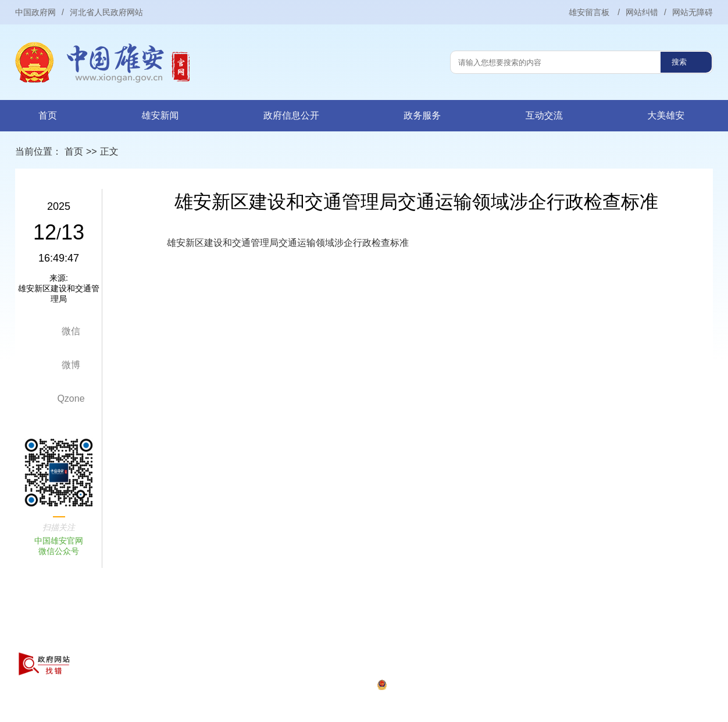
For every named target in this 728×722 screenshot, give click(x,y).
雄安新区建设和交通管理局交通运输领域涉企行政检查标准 (288, 243)
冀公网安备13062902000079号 (326, 685)
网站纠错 (642, 12)
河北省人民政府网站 (106, 12)
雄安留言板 (590, 12)
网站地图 (197, 642)
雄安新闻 (160, 115)
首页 (48, 115)
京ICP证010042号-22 (126, 685)
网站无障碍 (693, 12)
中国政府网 (35, 12)
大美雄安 (666, 115)
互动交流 (544, 115)
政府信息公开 (291, 115)
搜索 (679, 62)
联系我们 (243, 642)
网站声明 (151, 642)
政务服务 (422, 115)
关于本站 (104, 642)
